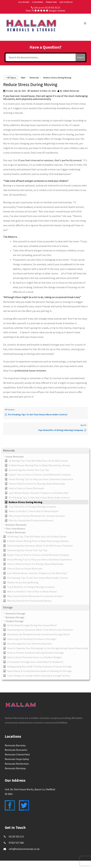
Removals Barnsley (15, 745)
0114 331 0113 (52, 7)
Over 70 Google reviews (45, 11)
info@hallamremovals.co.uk (24, 849)
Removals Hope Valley (17, 759)
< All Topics (11, 78)
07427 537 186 (16, 843)
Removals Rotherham (17, 764)
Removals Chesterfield (17, 754)
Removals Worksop (15, 768)
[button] (45, 451)
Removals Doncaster (16, 750)
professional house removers (30, 371)
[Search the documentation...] (41, 57)
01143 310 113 (16, 836)
